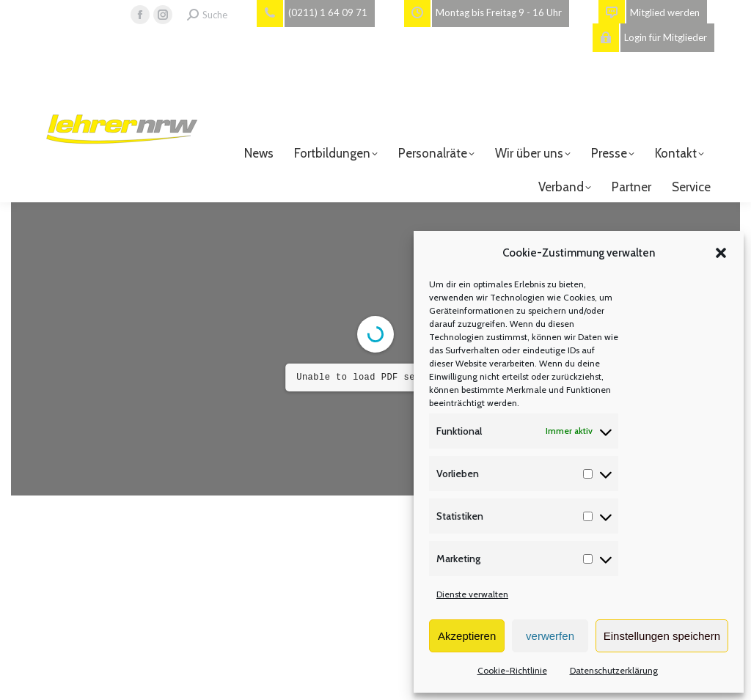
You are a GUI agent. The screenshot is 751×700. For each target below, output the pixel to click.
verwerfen (550, 636)
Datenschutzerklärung (614, 670)
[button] (721, 253)
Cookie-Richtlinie (512, 670)
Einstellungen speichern (662, 636)
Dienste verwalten (472, 594)
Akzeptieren (467, 636)
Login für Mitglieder (650, 38)
